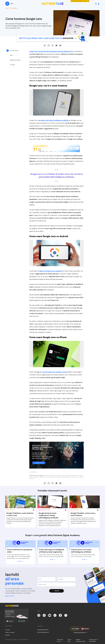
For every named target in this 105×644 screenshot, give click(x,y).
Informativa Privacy (60, 640)
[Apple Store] (10, 621)
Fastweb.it (8, 635)
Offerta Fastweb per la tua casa (79, 1)
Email (60, 46)
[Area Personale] (99, 4)
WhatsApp (56, 46)
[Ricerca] (96, 4)
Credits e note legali (10, 632)
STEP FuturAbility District (43, 632)
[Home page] (52, 4)
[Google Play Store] (22, 621)
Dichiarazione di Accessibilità (93, 640)
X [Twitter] (49, 46)
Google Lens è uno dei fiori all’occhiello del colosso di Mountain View (51, 51)
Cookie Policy (69, 640)
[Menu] (9, 4)
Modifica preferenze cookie (81, 640)
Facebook (53, 46)
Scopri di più (39, 463)
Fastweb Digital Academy (43, 630)
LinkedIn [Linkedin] (45, 46)
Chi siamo (8, 630)
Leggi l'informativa (10, 596)
